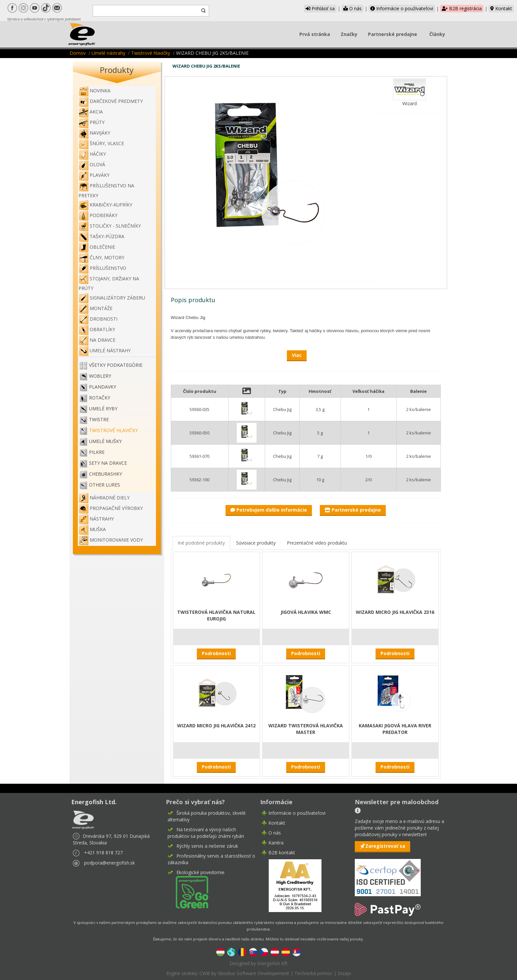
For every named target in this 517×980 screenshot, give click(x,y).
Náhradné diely (104, 498)
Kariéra (276, 843)
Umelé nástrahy (108, 53)
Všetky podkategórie (116, 365)
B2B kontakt (282, 853)
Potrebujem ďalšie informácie (269, 510)
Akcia (91, 112)
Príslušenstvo (102, 268)
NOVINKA (94, 91)
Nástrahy (96, 519)
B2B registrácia (462, 8)
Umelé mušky (105, 441)
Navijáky (94, 133)
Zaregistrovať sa (385, 846)
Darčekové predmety (111, 101)
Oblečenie (97, 247)
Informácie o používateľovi (402, 8)
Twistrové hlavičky (151, 53)
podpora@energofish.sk (109, 863)
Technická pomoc (313, 973)
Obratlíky (97, 329)
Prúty (91, 122)
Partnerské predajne (393, 34)
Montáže (95, 308)
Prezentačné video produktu (317, 543)
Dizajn (344, 973)
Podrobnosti (216, 653)
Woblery (100, 376)
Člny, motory (101, 257)
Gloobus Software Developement (253, 973)
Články (437, 34)
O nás (352, 8)
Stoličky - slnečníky (110, 226)
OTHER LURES (105, 485)
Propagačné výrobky (111, 508)
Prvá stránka (315, 34)
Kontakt (501, 8)
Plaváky (94, 175)
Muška (92, 529)
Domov (78, 53)
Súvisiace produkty (256, 543)
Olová (92, 164)
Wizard (410, 103)
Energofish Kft (272, 963)
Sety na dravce (108, 463)
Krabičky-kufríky (105, 205)
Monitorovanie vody (111, 540)
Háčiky (92, 154)
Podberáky (98, 215)
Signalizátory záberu (112, 298)
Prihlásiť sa (320, 8)
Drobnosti (98, 319)
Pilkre (97, 452)
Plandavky (103, 387)
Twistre (99, 419)
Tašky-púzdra (101, 236)
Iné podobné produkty (201, 543)
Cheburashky (106, 474)
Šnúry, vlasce (101, 143)
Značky (349, 34)
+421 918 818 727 (103, 853)
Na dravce (97, 340)
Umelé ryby (103, 409)
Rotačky (100, 398)
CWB (205, 973)
